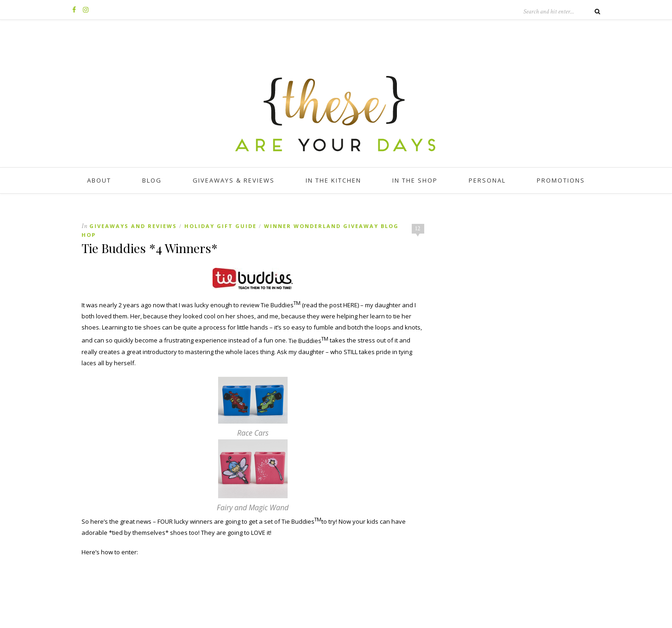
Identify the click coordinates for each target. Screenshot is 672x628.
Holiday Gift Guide (220, 226)
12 (418, 228)
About (99, 180)
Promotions (561, 180)
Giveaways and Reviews (133, 226)
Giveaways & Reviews (234, 180)
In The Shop (415, 180)
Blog (152, 180)
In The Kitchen (333, 180)
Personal (487, 180)
